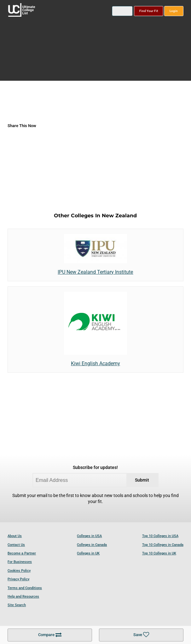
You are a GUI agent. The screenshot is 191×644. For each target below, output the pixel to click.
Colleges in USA (89, 536)
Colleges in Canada (92, 545)
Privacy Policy (18, 579)
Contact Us (16, 545)
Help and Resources (23, 597)
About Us (15, 536)
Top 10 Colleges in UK (159, 553)
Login (174, 11)
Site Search (17, 605)
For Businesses (20, 562)
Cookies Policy (19, 571)
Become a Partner (22, 553)
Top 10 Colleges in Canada (163, 545)
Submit (142, 480)
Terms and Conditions (25, 588)
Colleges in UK (88, 553)
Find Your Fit (149, 11)
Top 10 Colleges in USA (160, 536)
